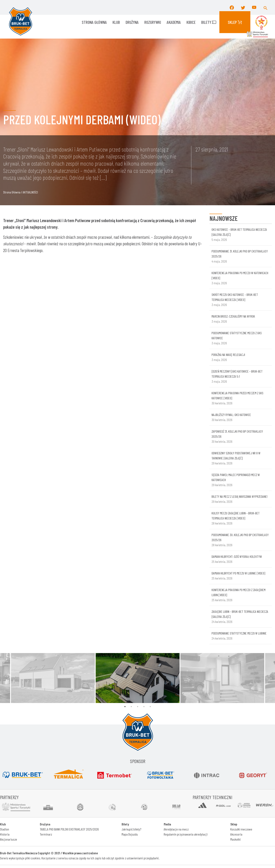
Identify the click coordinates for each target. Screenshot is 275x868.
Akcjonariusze (9, 839)
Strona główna (94, 22)
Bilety (209, 22)
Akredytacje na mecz (176, 829)
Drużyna (132, 22)
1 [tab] (125, 707)
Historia (5, 834)
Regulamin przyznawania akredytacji (186, 834)
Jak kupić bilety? (131, 829)
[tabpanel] (138, 678)
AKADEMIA (174, 22)
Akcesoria (236, 834)
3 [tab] (138, 707)
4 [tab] (144, 707)
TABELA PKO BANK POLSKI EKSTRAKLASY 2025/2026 (69, 829)
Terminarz (46, 834)
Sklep (235, 22)
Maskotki (235, 839)
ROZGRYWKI (153, 22)
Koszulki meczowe (241, 829)
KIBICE (191, 22)
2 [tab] (131, 707)
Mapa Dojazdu (130, 834)
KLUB (116, 22)
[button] (266, 7)
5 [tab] (150, 707)
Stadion (5, 829)
